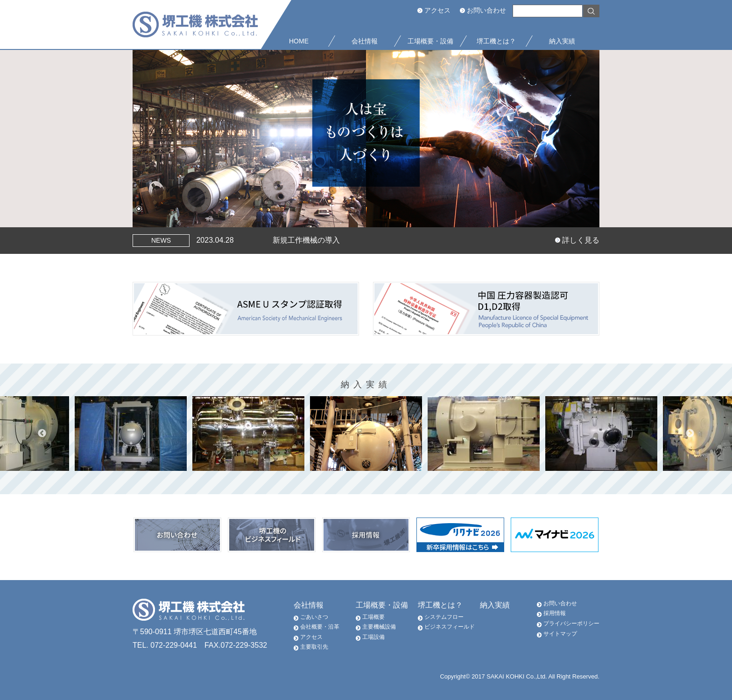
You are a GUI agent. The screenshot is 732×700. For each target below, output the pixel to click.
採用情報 (555, 613)
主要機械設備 (379, 627)
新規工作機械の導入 (306, 240)
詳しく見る (581, 240)
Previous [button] (42, 434)
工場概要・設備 (382, 605)
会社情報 (309, 605)
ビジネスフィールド (450, 627)
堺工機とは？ (440, 605)
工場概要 (373, 617)
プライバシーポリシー (571, 623)
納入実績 (495, 605)
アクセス (437, 10)
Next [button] (690, 434)
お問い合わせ (486, 10)
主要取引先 (314, 647)
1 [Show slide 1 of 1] (139, 210)
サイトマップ (560, 634)
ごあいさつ (314, 617)
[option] (366, 434)
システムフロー (444, 617)
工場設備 (373, 637)
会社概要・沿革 (320, 627)
